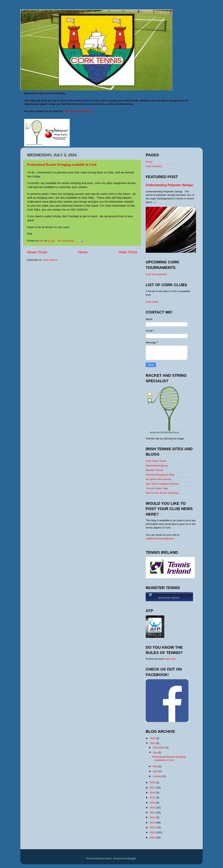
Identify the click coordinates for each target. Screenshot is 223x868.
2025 (153, 738)
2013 (153, 817)
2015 (153, 808)
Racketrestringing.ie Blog (160, 475)
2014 (153, 812)
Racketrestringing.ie (157, 466)
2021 (153, 788)
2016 (153, 803)
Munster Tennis (154, 470)
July (155, 752)
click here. (171, 659)
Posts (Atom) (50, 260)
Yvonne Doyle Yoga (157, 488)
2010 (153, 832)
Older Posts (128, 252)
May (155, 766)
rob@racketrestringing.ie (160, 538)
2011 (153, 827)
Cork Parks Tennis (156, 461)
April (156, 771)
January (158, 776)
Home (83, 252)
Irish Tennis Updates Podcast (162, 484)
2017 (153, 797)
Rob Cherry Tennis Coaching (162, 493)
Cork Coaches (154, 166)
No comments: (67, 241)
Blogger (132, 858)
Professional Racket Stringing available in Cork (62, 165)
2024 (153, 743)
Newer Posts (37, 252)
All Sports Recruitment (158, 479)
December (159, 748)
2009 (153, 838)
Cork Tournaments (156, 274)
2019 (153, 793)
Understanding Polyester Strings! (170, 185)
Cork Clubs (152, 302)
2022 (153, 782)
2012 (153, 823)
